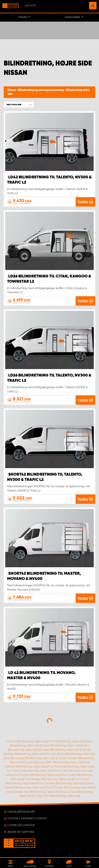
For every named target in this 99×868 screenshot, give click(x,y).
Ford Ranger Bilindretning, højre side (48, 779)
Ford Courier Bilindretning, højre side (70, 787)
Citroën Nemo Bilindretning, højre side (71, 754)
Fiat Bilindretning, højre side (67, 741)
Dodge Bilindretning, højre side (60, 750)
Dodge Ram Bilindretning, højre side (57, 796)
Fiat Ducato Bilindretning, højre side (37, 775)
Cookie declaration (21, 825)
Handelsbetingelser (21, 812)
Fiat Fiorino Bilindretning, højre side (70, 766)
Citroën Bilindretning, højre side (27, 741)
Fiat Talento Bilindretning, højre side (30, 771)
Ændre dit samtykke (21, 832)
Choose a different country (27, 818)
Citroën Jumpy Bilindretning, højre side (30, 758)
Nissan (12, 90)
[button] (19, 105)
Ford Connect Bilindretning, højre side (61, 783)
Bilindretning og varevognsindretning (41, 90)
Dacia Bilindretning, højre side (61, 745)
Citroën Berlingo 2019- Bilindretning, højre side (53, 762)
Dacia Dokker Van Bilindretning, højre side (33, 792)
